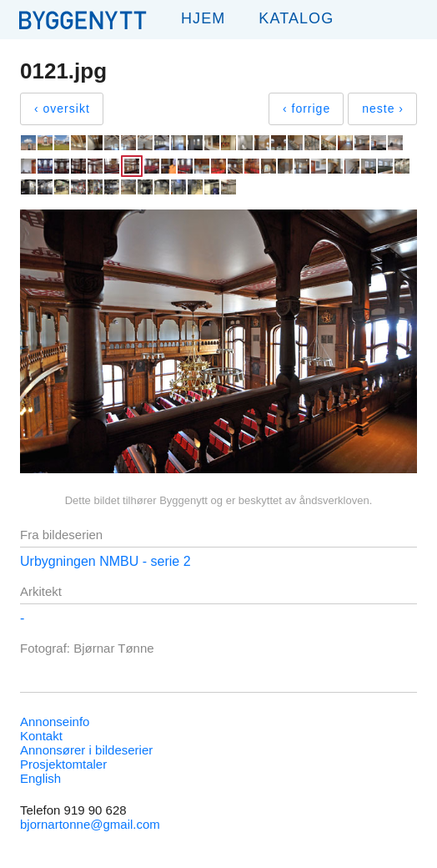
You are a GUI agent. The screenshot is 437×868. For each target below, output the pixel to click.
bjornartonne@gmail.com (90, 824)
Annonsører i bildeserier (86, 750)
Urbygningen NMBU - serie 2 (105, 561)
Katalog (296, 18)
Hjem (203, 18)
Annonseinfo (55, 722)
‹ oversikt (62, 108)
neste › (383, 108)
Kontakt (41, 736)
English (40, 778)
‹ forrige (306, 108)
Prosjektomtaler (63, 764)
